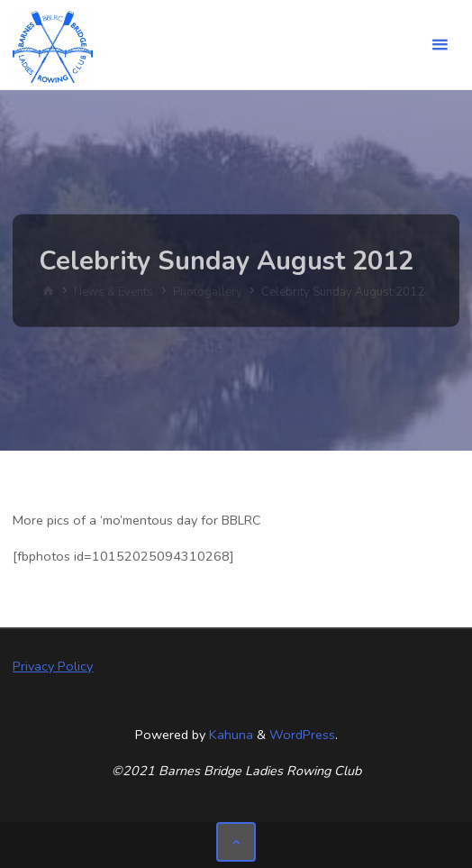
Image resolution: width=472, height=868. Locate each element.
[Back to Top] (236, 841)
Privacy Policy (53, 666)
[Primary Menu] (440, 45)
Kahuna (229, 735)
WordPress (302, 735)
